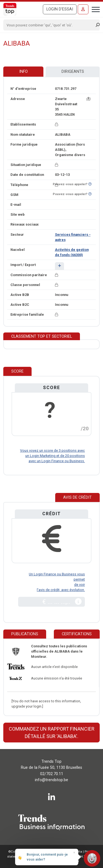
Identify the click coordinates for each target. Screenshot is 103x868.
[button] (59, 266)
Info (23, 72)
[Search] (50, 25)
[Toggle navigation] (94, 9)
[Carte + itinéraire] (88, 99)
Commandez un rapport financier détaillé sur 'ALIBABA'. (52, 733)
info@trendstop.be (51, 780)
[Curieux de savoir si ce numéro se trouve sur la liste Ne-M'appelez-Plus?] (90, 184)
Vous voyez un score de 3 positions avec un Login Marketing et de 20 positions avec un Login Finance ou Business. (52, 456)
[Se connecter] (83, 9)
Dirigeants (73, 72)
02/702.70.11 (52, 774)
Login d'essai (60, 9)
